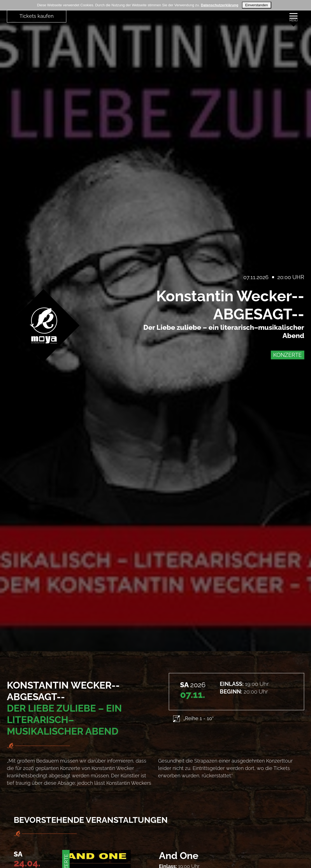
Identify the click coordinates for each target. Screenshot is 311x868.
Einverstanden (257, 5)
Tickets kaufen (37, 16)
